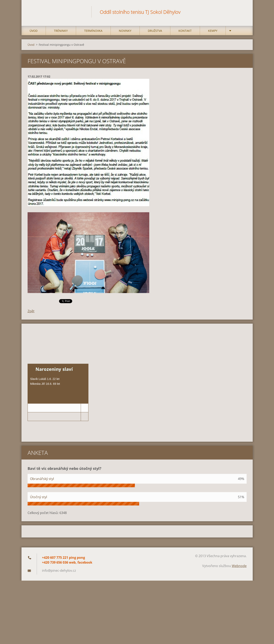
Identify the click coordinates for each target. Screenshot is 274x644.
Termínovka (93, 31)
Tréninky (61, 31)
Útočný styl (39, 497)
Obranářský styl (42, 479)
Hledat (242, 12)
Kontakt (185, 31)
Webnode (239, 566)
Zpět (31, 311)
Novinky (125, 31)
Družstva (155, 31)
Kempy (213, 31)
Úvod (34, 31)
